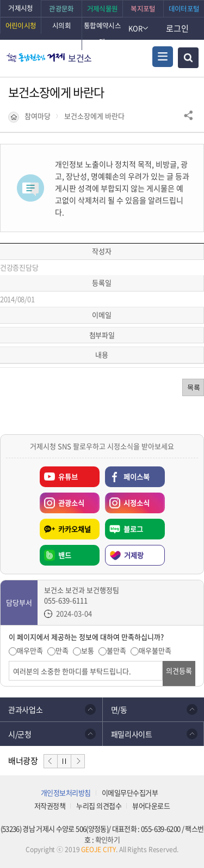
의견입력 (9, 661)
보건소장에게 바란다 (94, 116)
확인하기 (107, 839)
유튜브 (68, 477)
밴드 (65, 555)
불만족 (116, 651)
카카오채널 (75, 529)
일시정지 (64, 761)
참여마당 (38, 116)
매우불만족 (155, 651)
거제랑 (134, 555)
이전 (51, 761)
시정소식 (127, 500)
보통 (88, 651)
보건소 (80, 58)
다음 (78, 761)
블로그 (133, 529)
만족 (62, 651)
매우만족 (30, 651)
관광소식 (62, 500)
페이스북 (137, 477)
